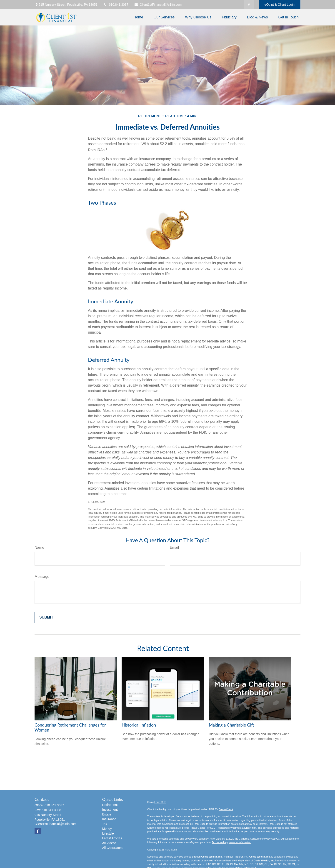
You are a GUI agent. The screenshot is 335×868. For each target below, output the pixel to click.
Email (174, 547)
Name (39, 547)
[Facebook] (249, 5)
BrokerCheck (226, 809)
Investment (110, 810)
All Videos (109, 843)
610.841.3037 (116, 5)
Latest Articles (112, 838)
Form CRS (160, 802)
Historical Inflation (139, 725)
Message (42, 577)
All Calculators (112, 848)
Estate (107, 814)
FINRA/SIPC (241, 857)
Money (107, 829)
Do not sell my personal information (232, 842)
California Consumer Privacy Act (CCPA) (261, 839)
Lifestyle (108, 833)
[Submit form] (46, 617)
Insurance (109, 819)
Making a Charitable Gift (231, 725)
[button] (138, 17)
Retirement (110, 805)
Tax (105, 824)
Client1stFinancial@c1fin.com (158, 5)
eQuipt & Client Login (280, 5)
